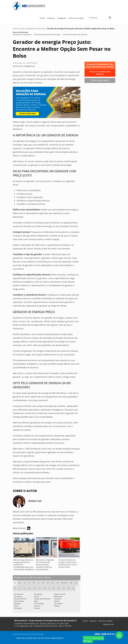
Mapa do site (108, 625)
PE (49, 583)
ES (25, 583)
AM (72, 583)
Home (42, 18)
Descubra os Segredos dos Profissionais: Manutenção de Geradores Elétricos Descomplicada (45, 565)
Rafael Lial (30, 66)
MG (20, 583)
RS (44, 583)
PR (34, 583)
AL (20, 588)
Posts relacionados (100, 80)
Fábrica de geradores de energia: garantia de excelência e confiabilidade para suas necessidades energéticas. (24, 565)
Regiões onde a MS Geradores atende (32, 578)
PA (77, 583)
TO (74, 588)
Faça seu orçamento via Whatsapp (93, 639)
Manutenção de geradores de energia (47, 35)
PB (45, 588)
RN (55, 588)
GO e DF (65, 583)
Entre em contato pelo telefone (100, 73)
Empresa (51, 18)
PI (50, 588)
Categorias (62, 18)
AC (15, 588)
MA (30, 588)
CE (58, 583)
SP (30, 583)
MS (40, 588)
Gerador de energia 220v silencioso (75, 35)
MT (35, 588)
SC (39, 583)
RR (65, 588)
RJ (15, 583)
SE (69, 588)
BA (53, 583)
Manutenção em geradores (22, 35)
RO (60, 588)
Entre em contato (76, 18)
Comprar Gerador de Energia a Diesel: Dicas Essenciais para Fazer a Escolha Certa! (68, 563)
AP (25, 588)
